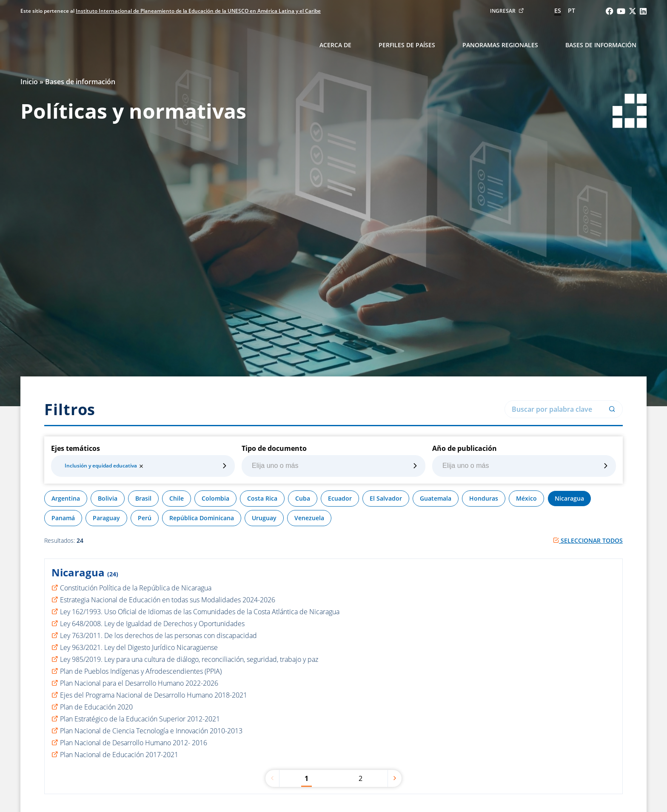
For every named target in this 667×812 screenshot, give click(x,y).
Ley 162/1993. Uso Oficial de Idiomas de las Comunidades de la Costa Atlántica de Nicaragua (200, 612)
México (526, 498)
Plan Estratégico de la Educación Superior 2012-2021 (140, 719)
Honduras (484, 498)
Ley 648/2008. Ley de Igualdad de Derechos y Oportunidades (152, 624)
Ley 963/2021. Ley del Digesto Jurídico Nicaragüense (139, 647)
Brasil (143, 498)
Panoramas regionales (500, 45)
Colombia (215, 498)
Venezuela (309, 518)
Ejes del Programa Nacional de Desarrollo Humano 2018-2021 (154, 695)
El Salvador (386, 498)
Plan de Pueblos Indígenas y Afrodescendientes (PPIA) (141, 671)
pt (572, 10)
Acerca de (335, 45)
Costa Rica (262, 498)
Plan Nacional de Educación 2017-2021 (119, 755)
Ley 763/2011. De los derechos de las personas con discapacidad (158, 635)
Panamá (63, 518)
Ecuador (340, 498)
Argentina (66, 498)
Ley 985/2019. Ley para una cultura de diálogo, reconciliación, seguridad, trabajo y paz (189, 659)
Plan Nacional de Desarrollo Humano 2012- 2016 (134, 743)
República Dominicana (202, 518)
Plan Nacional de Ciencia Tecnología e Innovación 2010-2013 (151, 731)
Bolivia (108, 498)
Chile (177, 498)
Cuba (303, 498)
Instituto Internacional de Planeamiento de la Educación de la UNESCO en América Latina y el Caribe (198, 11)
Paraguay (106, 518)
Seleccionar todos (588, 540)
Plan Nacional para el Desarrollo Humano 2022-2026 (139, 683)
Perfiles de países (407, 45)
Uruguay (264, 518)
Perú (145, 518)
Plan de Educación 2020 (96, 707)
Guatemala (436, 498)
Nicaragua (569, 498)
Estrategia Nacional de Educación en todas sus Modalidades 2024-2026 (168, 600)
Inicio (29, 82)
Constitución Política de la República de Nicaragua (136, 588)
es (558, 10)
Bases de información (601, 45)
